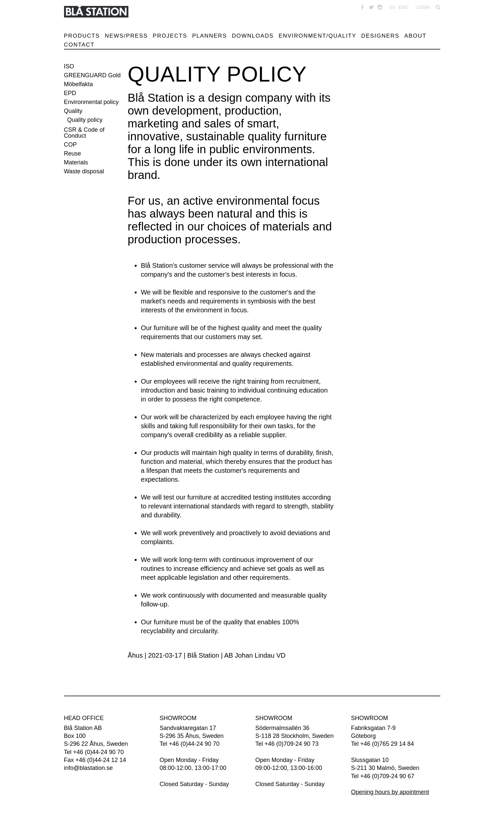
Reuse (73, 154)
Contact (79, 45)
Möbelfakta (79, 84)
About (415, 36)
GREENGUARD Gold (92, 75)
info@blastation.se (88, 768)
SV (392, 7)
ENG (403, 7)
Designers (380, 36)
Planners (209, 36)
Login (423, 7)
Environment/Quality (317, 36)
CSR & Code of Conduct (84, 133)
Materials (76, 162)
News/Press (126, 36)
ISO (69, 66)
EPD (70, 93)
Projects (170, 36)
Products (82, 36)
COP (70, 145)
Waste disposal (84, 171)
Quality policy (85, 120)
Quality (73, 111)
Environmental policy (91, 102)
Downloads (253, 36)
